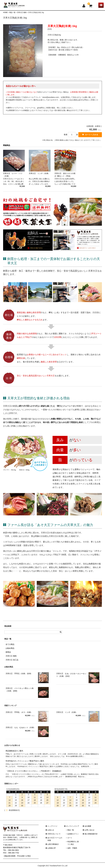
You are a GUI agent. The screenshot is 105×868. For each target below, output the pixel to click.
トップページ (52, 830)
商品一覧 (71, 834)
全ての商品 (10, 648)
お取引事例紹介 (53, 848)
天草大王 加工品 (12, 664)
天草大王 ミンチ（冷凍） (67, 716)
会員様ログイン (73, 838)
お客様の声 (52, 852)
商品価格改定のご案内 (14, 755)
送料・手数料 (72, 852)
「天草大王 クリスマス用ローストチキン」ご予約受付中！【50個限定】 (34, 775)
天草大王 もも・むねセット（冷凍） (20, 732)
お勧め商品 (10, 652)
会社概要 (88, 830)
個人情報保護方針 (91, 838)
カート (70, 842)
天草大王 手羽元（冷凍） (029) (18, 678)
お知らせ (51, 834)
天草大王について (54, 838)
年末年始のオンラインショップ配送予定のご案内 (25, 765)
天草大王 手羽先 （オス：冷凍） (19, 716)
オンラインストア (73, 830)
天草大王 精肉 (11, 660)
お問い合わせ (90, 834)
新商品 (8, 656)
